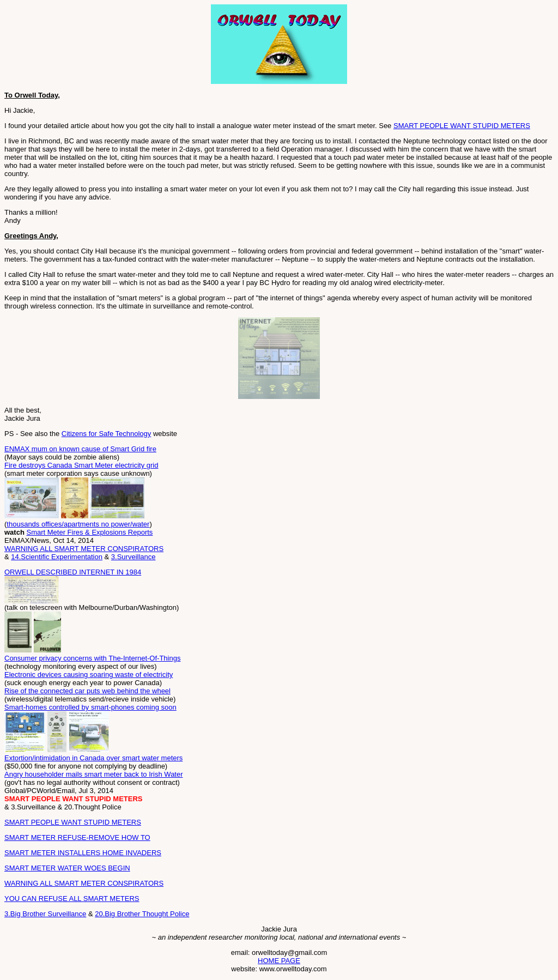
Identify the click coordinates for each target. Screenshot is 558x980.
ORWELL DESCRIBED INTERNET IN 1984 (73, 572)
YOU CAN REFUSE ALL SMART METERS (72, 899)
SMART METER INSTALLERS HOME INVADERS (83, 853)
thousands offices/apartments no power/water (78, 524)
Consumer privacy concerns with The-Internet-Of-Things (92, 658)
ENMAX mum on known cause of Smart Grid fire (80, 449)
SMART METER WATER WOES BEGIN (67, 868)
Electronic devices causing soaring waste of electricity (89, 674)
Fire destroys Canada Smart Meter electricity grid (81, 465)
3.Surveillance (134, 557)
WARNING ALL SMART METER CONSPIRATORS (84, 549)
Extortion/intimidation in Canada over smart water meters (93, 758)
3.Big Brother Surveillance (45, 914)
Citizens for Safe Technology (107, 434)
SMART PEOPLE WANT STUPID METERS (462, 126)
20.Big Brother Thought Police (142, 914)
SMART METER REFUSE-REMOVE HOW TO (77, 837)
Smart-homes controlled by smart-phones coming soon (90, 707)
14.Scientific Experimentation (57, 557)
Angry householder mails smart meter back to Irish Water (94, 774)
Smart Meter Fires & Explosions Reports (89, 532)
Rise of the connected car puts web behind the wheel (87, 691)
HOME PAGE (279, 961)
